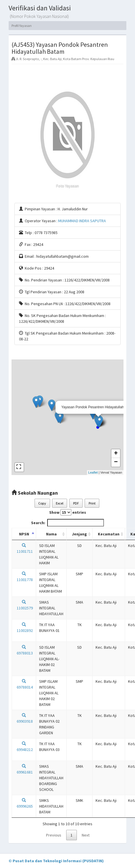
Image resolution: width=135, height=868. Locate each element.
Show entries (68, 512)
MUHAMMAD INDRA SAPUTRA (82, 221)
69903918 (24, 718)
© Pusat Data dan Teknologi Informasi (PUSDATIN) (56, 861)
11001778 (24, 577)
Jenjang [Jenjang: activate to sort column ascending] (79, 534)
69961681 (24, 769)
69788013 (24, 650)
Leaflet (93, 472)
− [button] (116, 462)
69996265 (24, 803)
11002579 (24, 605)
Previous (54, 835)
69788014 (24, 684)
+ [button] (116, 454)
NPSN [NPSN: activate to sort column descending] (24, 534)
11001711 (24, 549)
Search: (67, 523)
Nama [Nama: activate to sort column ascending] (51, 534)
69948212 (24, 747)
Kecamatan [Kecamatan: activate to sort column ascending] (109, 534)
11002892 (24, 628)
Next (86, 835)
